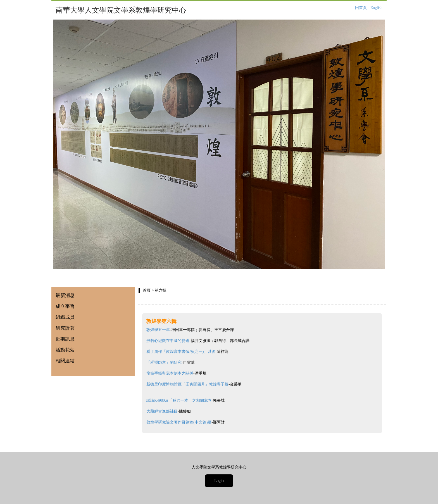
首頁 (147, 290)
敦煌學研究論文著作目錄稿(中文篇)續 (179, 422)
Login (219, 481)
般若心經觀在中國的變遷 (168, 341)
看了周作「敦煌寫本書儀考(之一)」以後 (181, 352)
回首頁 (361, 8)
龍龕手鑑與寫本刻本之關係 (170, 373)
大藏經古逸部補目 (162, 411)
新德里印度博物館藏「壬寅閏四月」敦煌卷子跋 (187, 384)
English (376, 8)
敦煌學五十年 (158, 330)
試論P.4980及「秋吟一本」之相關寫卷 (179, 400)
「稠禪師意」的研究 (164, 362)
